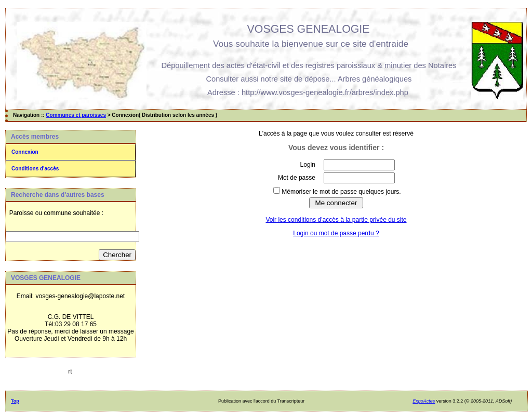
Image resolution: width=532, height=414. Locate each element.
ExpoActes (424, 401)
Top (15, 401)
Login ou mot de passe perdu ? (336, 233)
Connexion (25, 152)
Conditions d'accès (35, 169)
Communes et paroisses (76, 115)
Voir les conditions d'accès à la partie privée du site (336, 220)
